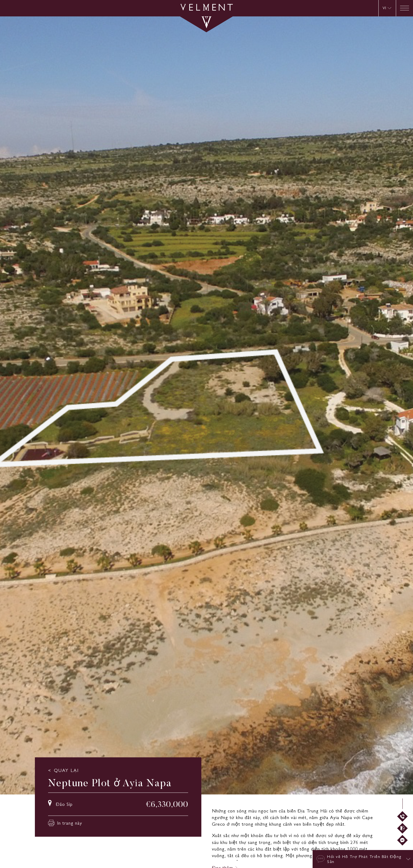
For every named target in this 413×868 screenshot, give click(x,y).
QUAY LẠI (66, 770)
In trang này (65, 823)
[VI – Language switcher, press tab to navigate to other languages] (387, 8)
